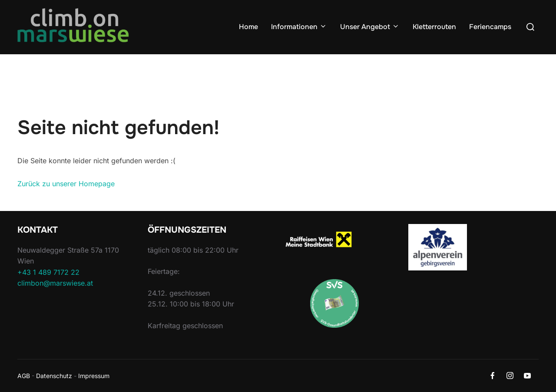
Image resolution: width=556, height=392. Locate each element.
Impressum (94, 376)
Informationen (299, 27)
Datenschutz (54, 376)
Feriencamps (490, 27)
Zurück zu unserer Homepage (66, 184)
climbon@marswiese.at (55, 283)
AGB (24, 376)
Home (248, 27)
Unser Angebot (370, 27)
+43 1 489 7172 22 (48, 272)
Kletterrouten (434, 27)
